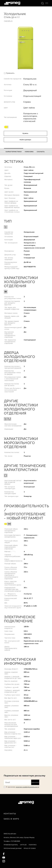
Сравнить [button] (10, 73)
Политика (33, 845)
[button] (26, 187)
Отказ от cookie (30, 848)
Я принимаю (22, 787)
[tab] (14, 152)
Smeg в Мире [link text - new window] (11, 819)
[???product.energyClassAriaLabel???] (6, 127)
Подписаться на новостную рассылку (25, 776)
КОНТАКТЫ (10, 814)
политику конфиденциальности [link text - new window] (27, 787)
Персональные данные (13, 848)
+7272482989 (15, 841)
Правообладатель (11, 845)
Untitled (23, 845)
